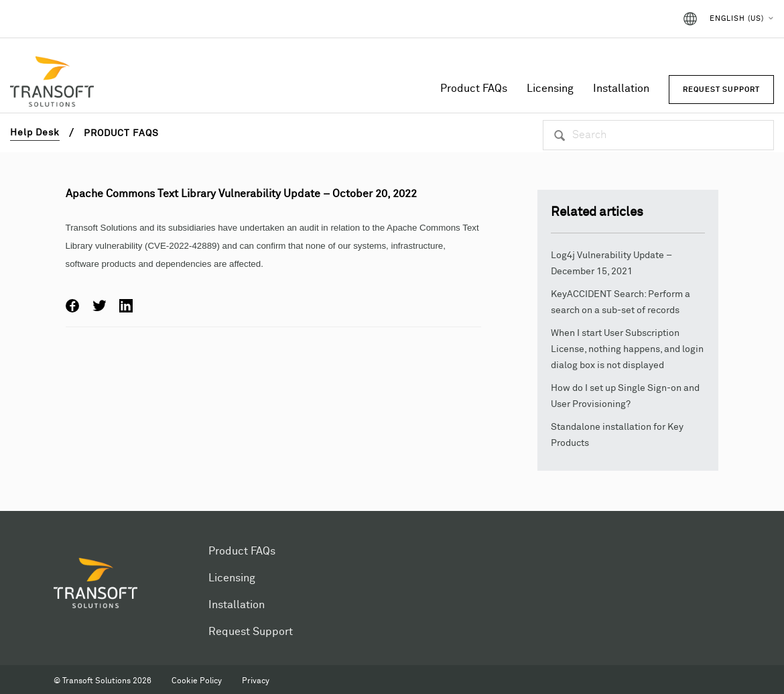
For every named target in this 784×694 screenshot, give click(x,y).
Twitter (99, 306)
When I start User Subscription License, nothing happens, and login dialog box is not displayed (627, 349)
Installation (621, 89)
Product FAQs (474, 89)
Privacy (256, 681)
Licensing (550, 89)
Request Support (251, 632)
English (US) (737, 18)
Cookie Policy (197, 681)
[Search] (658, 135)
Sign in (646, 19)
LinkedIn (126, 306)
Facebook (72, 306)
